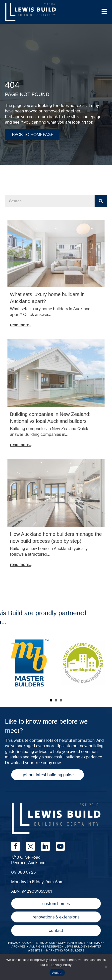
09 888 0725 (23, 872)
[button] (48, 775)
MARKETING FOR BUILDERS (65, 950)
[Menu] (104, 11)
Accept (57, 973)
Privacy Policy (20, 943)
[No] (106, 967)
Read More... (22, 325)
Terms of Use (45, 943)
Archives (18, 946)
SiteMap (95, 943)
